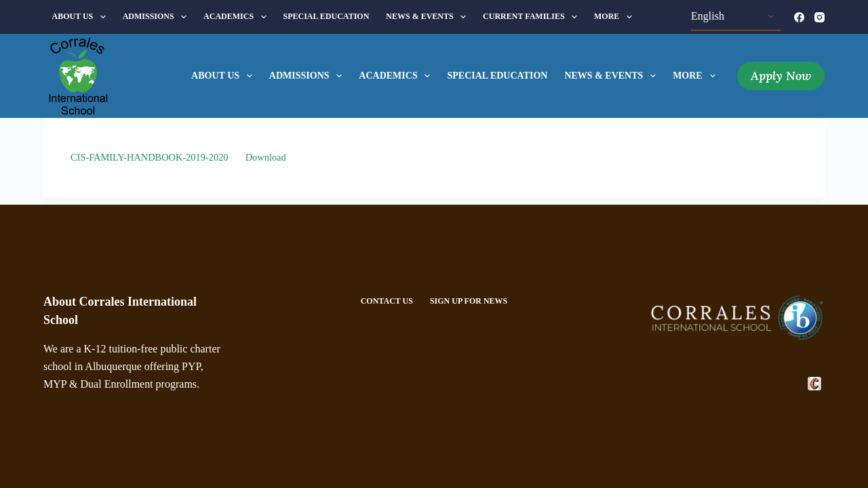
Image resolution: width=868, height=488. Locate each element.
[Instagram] (820, 17)
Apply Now (781, 76)
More (616, 17)
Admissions (157, 17)
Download (266, 157)
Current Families (533, 17)
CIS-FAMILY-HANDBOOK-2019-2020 (150, 157)
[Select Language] (736, 17)
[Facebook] (799, 17)
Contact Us (387, 301)
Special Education (327, 16)
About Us (82, 17)
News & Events (429, 17)
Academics (237, 17)
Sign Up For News (469, 301)
